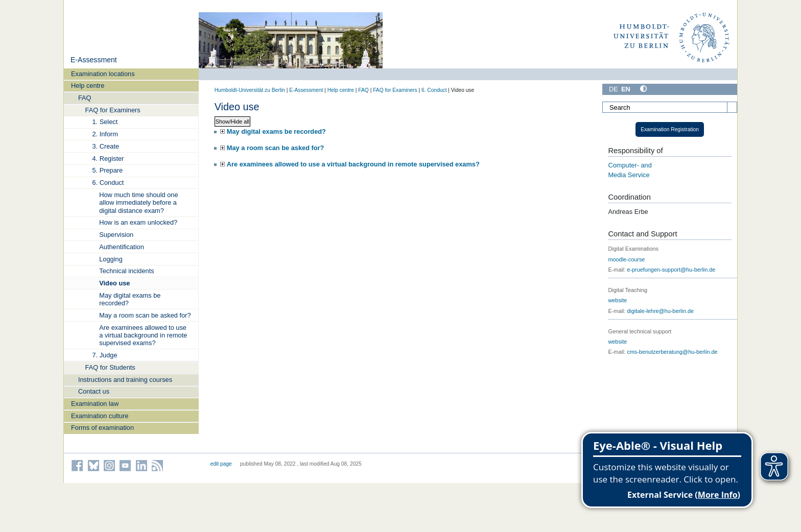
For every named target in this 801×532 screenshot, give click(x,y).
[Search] (670, 107)
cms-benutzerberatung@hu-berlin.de (672, 352)
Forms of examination (102, 428)
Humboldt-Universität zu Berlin (250, 90)
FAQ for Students (110, 367)
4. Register (108, 159)
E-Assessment (94, 60)
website (617, 300)
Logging (111, 259)
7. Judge (104, 355)
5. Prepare (107, 170)
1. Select (105, 122)
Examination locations (103, 74)
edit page (221, 464)
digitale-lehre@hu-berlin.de (660, 311)
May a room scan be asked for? (145, 315)
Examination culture (100, 416)
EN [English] (626, 89)
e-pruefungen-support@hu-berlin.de (671, 270)
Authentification (122, 247)
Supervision (116, 235)
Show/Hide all (233, 122)
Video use (114, 283)
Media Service (629, 175)
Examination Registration (670, 129)
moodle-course (626, 259)
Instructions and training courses (125, 380)
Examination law (95, 404)
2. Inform (105, 134)
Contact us (94, 391)
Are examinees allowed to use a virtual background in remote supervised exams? (143, 335)
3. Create (105, 146)
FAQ (85, 98)
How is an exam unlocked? (138, 222)
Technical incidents (126, 271)
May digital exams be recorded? (130, 299)
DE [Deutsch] (614, 89)
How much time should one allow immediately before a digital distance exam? (138, 203)
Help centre (88, 86)
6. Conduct (108, 183)
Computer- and (630, 165)
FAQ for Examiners (113, 110)
